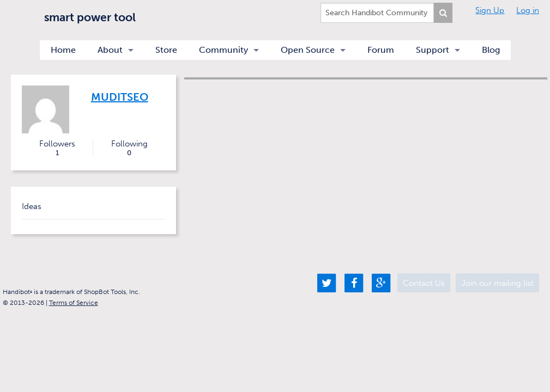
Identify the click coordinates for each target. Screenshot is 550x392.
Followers (58, 148)
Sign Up (490, 10)
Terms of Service (74, 303)
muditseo (120, 97)
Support (433, 50)
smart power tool (90, 17)
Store (166, 50)
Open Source (308, 50)
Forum (381, 50)
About (110, 50)
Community (223, 50)
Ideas (32, 206)
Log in (528, 10)
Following (129, 148)
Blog (491, 50)
